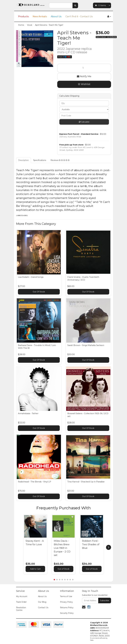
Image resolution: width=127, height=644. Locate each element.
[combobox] (61, 5)
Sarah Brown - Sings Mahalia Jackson (86, 345)
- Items (100, 5)
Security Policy (67, 613)
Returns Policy (67, 608)
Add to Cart (35, 569)
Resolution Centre (21, 609)
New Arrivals (40, 16)
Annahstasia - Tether (28, 413)
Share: (65, 57)
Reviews (60, 160)
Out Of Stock (39, 292)
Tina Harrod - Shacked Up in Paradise (86, 482)
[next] (109, 547)
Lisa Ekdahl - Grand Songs (31, 277)
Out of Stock (63, 569)
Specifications (40, 160)
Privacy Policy (66, 602)
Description (23, 160)
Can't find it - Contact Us (79, 16)
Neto (92, 640)
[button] (44, 517)
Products (23, 16)
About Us (56, 16)
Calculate (84, 122)
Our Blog (42, 602)
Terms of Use (66, 596)
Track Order (21, 602)
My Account (22, 596)
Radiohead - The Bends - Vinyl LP (34, 482)
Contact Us (43, 608)
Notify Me (84, 76)
